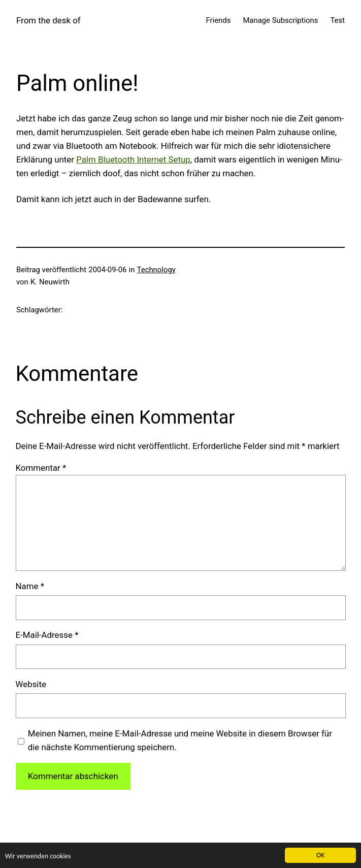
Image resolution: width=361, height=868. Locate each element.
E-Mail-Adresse (47, 635)
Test (337, 20)
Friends (219, 20)
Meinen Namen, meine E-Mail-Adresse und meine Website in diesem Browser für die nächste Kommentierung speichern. (180, 740)
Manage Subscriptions (280, 20)
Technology (156, 270)
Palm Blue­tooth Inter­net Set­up (133, 159)
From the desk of (48, 20)
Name (30, 586)
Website (31, 684)
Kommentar (41, 468)
